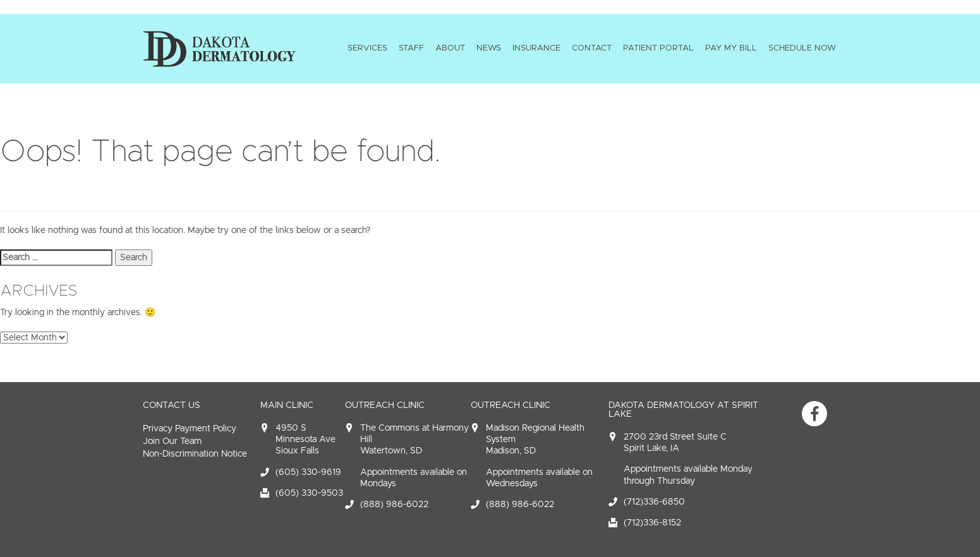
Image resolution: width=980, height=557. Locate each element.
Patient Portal (658, 48)
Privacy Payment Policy (190, 428)
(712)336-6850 (654, 502)
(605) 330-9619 (308, 472)
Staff (411, 48)
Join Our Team (172, 441)
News (489, 48)
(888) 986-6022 (394, 504)
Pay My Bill (731, 48)
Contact (592, 48)
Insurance (536, 48)
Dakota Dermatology (219, 49)
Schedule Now (802, 48)
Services (367, 48)
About (450, 48)
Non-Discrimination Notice (195, 454)
